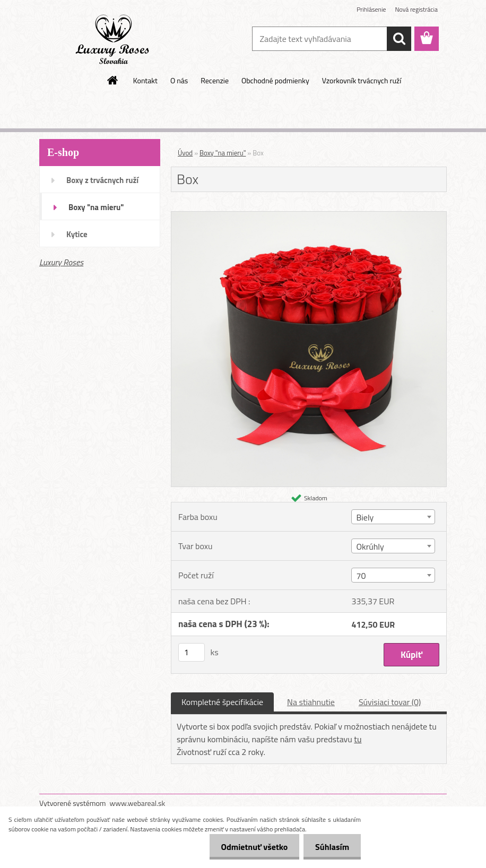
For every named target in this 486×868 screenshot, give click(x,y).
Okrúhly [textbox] (370, 546)
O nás (179, 80)
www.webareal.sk (138, 803)
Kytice (77, 234)
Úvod (185, 153)
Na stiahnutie (311, 702)
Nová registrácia (416, 9)
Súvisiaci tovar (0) (390, 702)
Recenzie (215, 80)
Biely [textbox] (365, 517)
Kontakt (145, 80)
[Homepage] (113, 80)
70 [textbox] (361, 576)
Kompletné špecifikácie (222, 702)
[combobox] (393, 517)
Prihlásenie (371, 9)
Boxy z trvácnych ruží (102, 180)
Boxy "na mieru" (96, 207)
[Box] (309, 216)
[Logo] (112, 39)
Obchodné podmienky (275, 80)
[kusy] (192, 652)
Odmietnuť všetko (249, 847)
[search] (399, 39)
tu (358, 739)
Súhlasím (331, 847)
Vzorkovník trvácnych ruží (362, 80)
